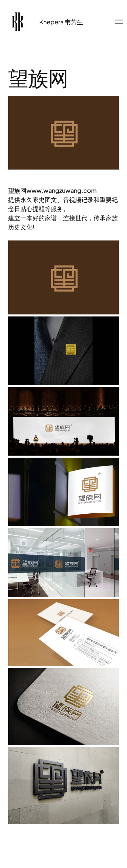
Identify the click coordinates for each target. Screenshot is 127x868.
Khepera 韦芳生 (61, 22)
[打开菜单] (119, 22)
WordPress (73, 848)
